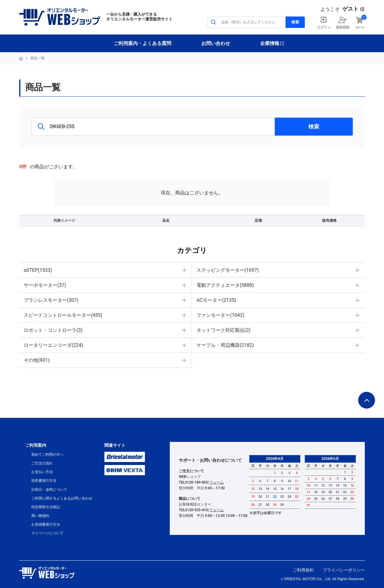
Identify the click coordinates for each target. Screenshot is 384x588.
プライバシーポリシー (344, 570)
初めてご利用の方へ (47, 454)
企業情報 (270, 43)
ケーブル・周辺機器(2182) (225, 345)
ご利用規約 (303, 570)
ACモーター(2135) (216, 300)
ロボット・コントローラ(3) (53, 330)
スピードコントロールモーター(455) (63, 315)
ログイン (324, 27)
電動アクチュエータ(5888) (225, 285)
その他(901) (37, 360)
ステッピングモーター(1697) (228, 270)
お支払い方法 (42, 472)
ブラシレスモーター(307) (51, 300)
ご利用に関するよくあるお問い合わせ (62, 498)
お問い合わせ (216, 43)
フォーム (217, 482)
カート (360, 27)
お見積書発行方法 (46, 524)
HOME (21, 58)
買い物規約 (40, 516)
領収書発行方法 (44, 481)
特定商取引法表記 (46, 507)
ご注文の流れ (42, 463)
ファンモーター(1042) (220, 315)
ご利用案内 (36, 445)
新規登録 (342, 27)
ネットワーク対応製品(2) (223, 330)
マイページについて (47, 533)
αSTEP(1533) (38, 270)
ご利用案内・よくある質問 (142, 43)
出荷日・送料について (49, 490)
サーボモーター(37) (45, 285)
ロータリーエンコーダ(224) (53, 345)
